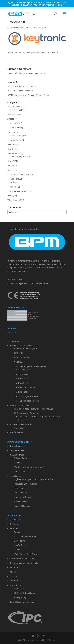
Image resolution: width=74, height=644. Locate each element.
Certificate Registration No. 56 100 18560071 (28, 284)
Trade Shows (16, 136)
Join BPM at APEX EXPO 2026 (21, 86)
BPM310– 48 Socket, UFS (25, 349)
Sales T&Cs (19, 589)
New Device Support (19, 191)
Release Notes (20, 472)
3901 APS (18, 353)
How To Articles (21, 545)
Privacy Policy (20, 597)
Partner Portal (16, 567)
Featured (11, 144)
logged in (23, 73)
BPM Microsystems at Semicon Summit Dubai (28, 95)
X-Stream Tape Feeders (29, 401)
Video (10, 196)
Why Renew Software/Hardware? (29, 467)
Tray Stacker (24, 379)
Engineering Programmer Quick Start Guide (33, 479)
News (10, 161)
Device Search (16, 446)
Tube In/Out (23, 392)
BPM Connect (20, 488)
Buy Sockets (19, 428)
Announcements (15, 107)
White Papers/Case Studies (26, 554)
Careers (13, 576)
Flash (12, 182)
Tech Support (15, 476)
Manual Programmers (19, 405)
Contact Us (14, 524)
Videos (17, 550)
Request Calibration (23, 497)
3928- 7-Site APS (21, 358)
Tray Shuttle (23, 383)
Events (11, 132)
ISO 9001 (14, 581)
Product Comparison (19, 157)
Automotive (12, 114)
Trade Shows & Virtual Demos (23, 559)
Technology (13, 179)
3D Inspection (24, 370)
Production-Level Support (25, 484)
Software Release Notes (18, 175)
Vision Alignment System (29, 396)
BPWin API (19, 463)
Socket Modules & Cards (21, 424)
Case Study (13, 123)
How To (11, 149)
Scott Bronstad (17, 27)
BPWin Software (17, 432)
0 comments (44, 27)
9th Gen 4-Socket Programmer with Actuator (34, 409)
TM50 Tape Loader (26, 388)
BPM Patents (20, 541)
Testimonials (15, 520)
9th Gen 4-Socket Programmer (27, 413)
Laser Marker (24, 374)
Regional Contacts (22, 506)
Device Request (17, 450)
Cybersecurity (14, 128)
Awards (11, 119)
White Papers (13, 200)
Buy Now (11, 333)
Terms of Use (15, 585)
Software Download (22, 458)
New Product (13, 153)
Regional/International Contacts (24, 563)
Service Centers (21, 502)
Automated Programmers (21, 345)
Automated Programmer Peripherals (30, 366)
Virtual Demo (15, 140)
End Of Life (15, 110)
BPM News (14, 528)
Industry (13, 187)
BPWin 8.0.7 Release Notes (20, 91)
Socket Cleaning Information (22, 602)
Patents (11, 166)
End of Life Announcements (26, 536)
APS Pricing (19, 362)
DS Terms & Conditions (24, 593)
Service (11, 170)
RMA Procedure (21, 493)
